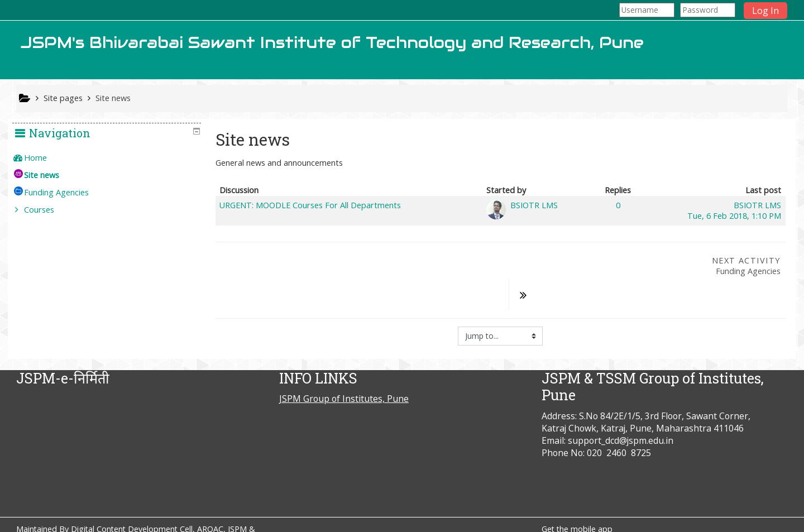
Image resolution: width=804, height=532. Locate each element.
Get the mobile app (577, 500)
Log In (765, 11)
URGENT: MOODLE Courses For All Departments (310, 205)
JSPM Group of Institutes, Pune (344, 370)
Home (44, 158)
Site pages (63, 98)
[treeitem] (111, 158)
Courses (47, 210)
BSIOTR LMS (534, 205)
